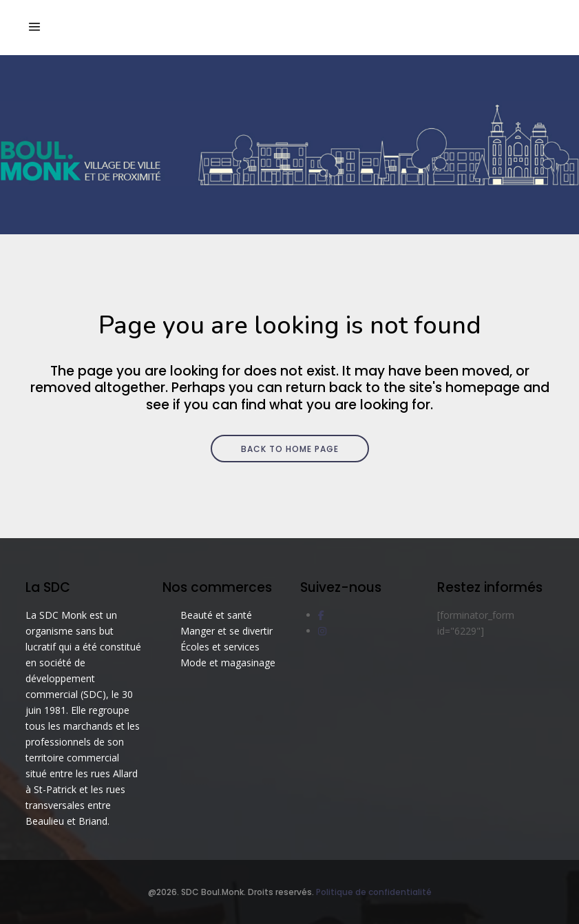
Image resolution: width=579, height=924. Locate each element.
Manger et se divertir (227, 631)
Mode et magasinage (228, 663)
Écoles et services (220, 647)
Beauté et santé (216, 615)
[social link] (321, 615)
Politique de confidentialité (374, 892)
